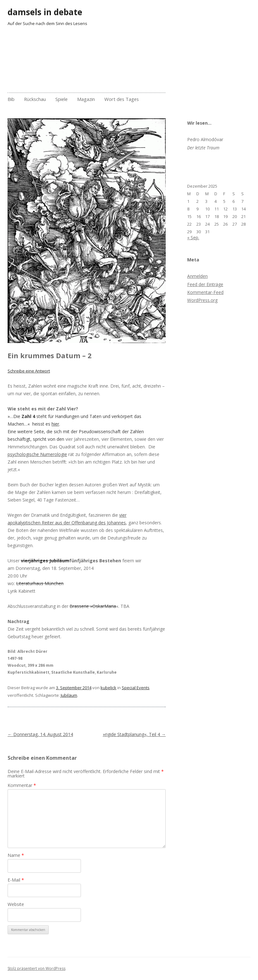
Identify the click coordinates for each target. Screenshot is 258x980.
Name (16, 855)
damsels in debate (45, 12)
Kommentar (22, 785)
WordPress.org (202, 300)
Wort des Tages (122, 99)
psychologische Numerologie (37, 454)
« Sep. (193, 237)
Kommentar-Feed (205, 292)
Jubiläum (69, 695)
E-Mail (16, 880)
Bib (11, 99)
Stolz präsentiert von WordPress (37, 968)
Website (16, 904)
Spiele (61, 99)
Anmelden (197, 276)
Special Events (136, 688)
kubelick (108, 688)
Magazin (86, 99)
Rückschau (35, 99)
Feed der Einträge (205, 284)
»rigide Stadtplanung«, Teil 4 (134, 734)
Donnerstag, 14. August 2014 (40, 734)
